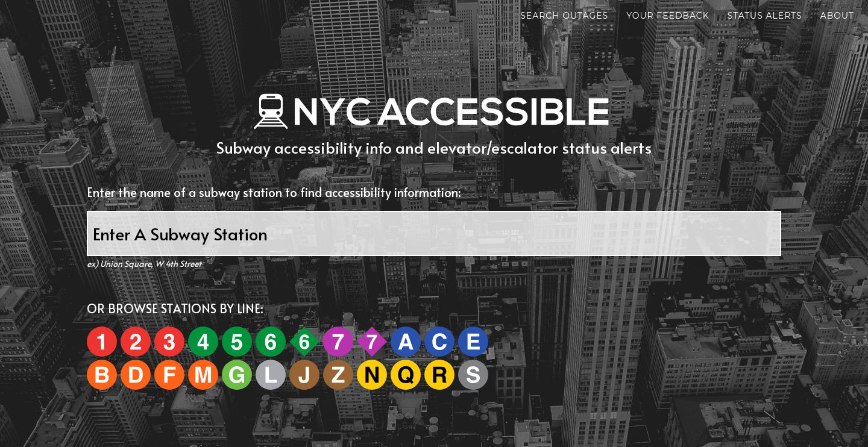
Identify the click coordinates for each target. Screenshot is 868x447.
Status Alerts (726, 18)
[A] (407, 341)
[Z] (338, 374)
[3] (169, 341)
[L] (271, 374)
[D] (137, 374)
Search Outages (526, 18)
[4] (204, 341)
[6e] (304, 341)
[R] (439, 374)
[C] (440, 341)
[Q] (407, 374)
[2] (137, 341)
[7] (339, 341)
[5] (238, 341)
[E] (473, 341)
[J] (305, 374)
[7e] (372, 341)
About (799, 18)
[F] (170, 374)
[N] (373, 374)
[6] (272, 341)
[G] (237, 374)
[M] (203, 374)
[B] (103, 374)
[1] (103, 341)
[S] (473, 374)
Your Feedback (629, 18)
